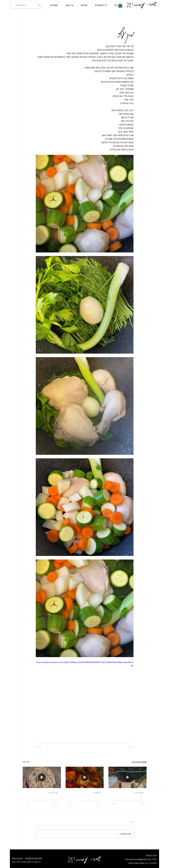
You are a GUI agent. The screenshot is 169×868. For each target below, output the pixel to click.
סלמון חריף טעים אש (97, 792)
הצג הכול (26, 762)
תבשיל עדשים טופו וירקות (139, 792)
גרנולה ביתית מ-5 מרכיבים (53, 792)
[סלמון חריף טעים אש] (85, 777)
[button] (120, 5)
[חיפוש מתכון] (26, 5)
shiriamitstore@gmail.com (138, 859)
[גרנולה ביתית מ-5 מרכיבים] (42, 777)
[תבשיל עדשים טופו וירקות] (127, 777)
